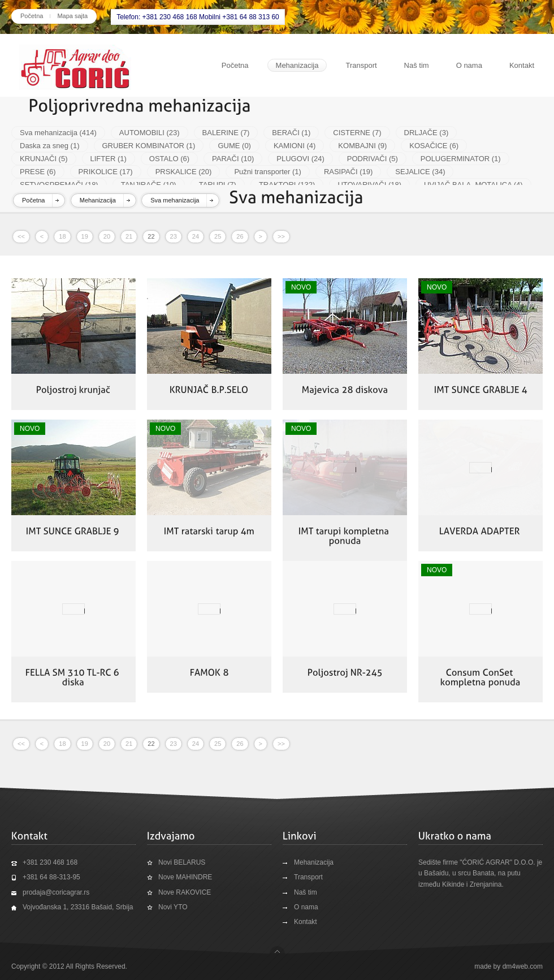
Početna (32, 16)
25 (218, 236)
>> (281, 236)
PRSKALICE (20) (184, 172)
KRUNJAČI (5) (44, 159)
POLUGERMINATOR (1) (461, 159)
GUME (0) (234, 146)
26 (240, 236)
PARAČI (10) (233, 159)
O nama (469, 65)
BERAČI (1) (291, 133)
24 (196, 236)
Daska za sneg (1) (50, 146)
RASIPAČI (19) (348, 172)
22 (151, 236)
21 (129, 236)
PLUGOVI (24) (300, 159)
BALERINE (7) (226, 133)
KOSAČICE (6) (434, 146)
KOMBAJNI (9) (362, 146)
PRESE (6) (38, 172)
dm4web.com (523, 966)
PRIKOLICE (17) (106, 172)
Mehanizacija (297, 65)
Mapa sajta (72, 16)
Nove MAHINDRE (185, 877)
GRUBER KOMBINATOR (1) (149, 146)
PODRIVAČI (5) (373, 159)
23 (174, 236)
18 (62, 236)
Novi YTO (173, 907)
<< (21, 236)
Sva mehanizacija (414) (58, 133)
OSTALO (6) (169, 159)
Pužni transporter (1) (268, 172)
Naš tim (417, 65)
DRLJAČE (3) (427, 133)
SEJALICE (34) (420, 172)
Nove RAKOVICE (185, 892)
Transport (361, 65)
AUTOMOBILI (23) (150, 133)
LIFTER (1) (109, 159)
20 (107, 236)
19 (85, 236)
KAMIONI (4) (295, 146)
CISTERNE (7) (357, 133)
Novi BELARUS (182, 862)
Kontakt (522, 65)
